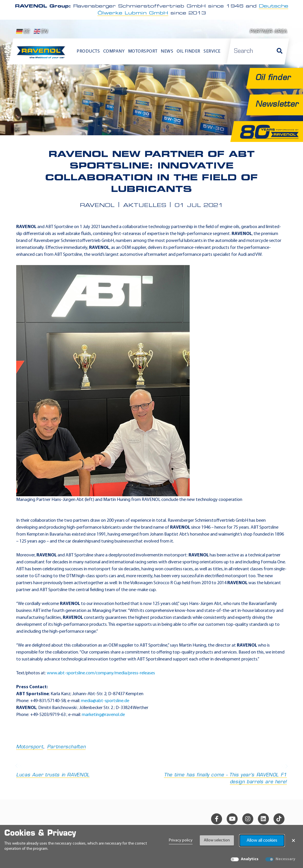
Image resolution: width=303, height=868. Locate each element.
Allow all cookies (262, 841)
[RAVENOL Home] (42, 54)
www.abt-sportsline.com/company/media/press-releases (101, 673)
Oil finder (189, 51)
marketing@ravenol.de (103, 715)
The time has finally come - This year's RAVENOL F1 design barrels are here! (221, 774)
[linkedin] (263, 819)
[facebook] (217, 819)
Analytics (250, 859)
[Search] (280, 51)
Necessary (285, 859)
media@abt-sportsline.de (105, 701)
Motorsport (30, 747)
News (167, 51)
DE (23, 32)
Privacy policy (181, 840)
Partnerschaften (66, 747)
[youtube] (232, 819)
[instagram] (248, 819)
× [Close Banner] (293, 841)
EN (41, 32)
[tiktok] (279, 819)
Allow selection (217, 840)
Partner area (268, 32)
